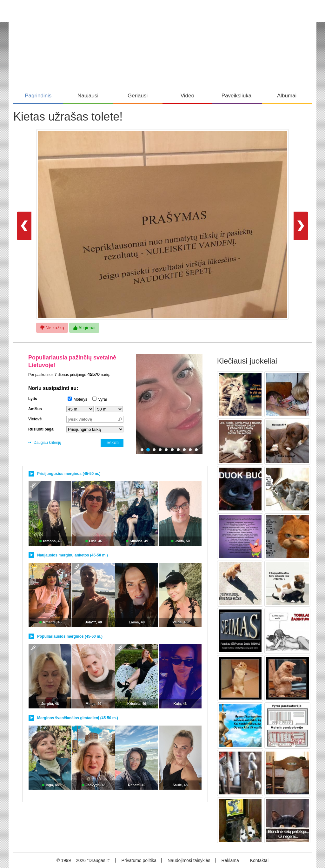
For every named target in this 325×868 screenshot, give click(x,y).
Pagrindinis (38, 96)
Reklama (230, 860)
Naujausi (88, 96)
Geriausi (138, 96)
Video (187, 96)
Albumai (287, 96)
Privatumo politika (139, 860)
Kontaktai (259, 860)
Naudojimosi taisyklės (189, 860)
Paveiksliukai (237, 96)
